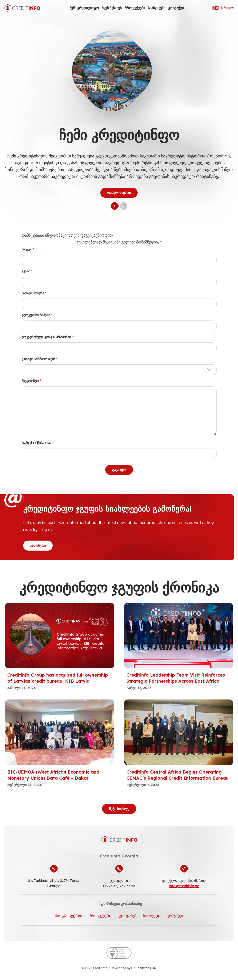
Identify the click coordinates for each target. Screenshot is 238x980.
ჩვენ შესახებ (112, 8)
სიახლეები (157, 8)
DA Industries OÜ (144, 968)
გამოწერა (38, 545)
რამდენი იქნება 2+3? (38, 443)
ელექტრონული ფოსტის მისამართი (48, 337)
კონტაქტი (176, 8)
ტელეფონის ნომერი (37, 315)
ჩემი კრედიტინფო (84, 8)
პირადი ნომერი (34, 293)
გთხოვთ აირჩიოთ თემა (39, 359)
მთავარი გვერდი (69, 916)
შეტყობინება (31, 381)
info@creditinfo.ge (184, 886)
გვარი (27, 271)
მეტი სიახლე (119, 809)
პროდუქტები (135, 8)
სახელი (28, 249)
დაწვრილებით (119, 193)
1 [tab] (115, 206)
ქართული (223, 8)
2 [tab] (124, 206)
